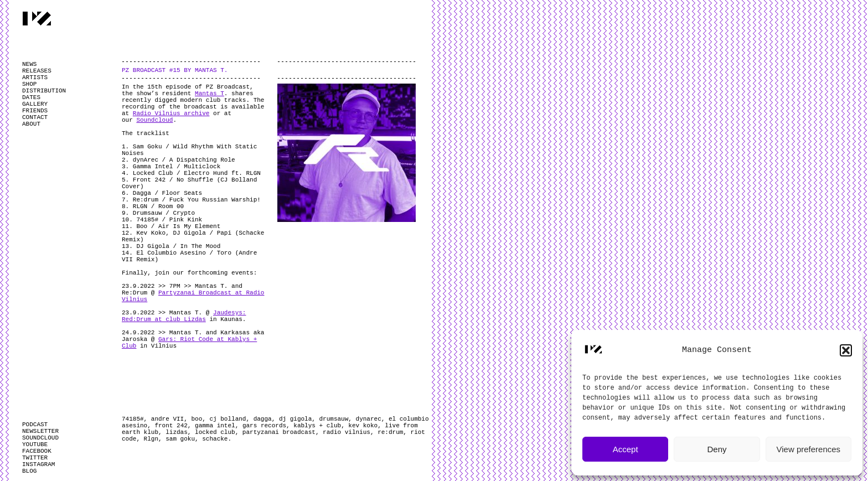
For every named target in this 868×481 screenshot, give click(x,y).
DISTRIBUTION (44, 91)
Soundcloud (154, 120)
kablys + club (317, 426)
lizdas (177, 432)
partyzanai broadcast (279, 432)
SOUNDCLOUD (40, 438)
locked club (215, 432)
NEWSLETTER (40, 431)
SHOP (29, 84)
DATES (31, 97)
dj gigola (295, 419)
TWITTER (35, 458)
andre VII (167, 419)
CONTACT (35, 117)
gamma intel (215, 426)
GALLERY (35, 104)
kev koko (363, 426)
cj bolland (228, 419)
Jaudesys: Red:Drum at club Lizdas (184, 316)
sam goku (180, 439)
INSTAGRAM (38, 464)
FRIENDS (35, 111)
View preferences (809, 449)
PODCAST (35, 425)
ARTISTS (35, 77)
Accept (626, 449)
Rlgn (151, 439)
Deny (717, 449)
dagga (263, 419)
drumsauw (334, 419)
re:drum (390, 432)
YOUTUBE (35, 444)
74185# (133, 419)
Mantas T (210, 94)
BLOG (29, 471)
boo (197, 419)
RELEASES (37, 71)
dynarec (369, 419)
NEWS (29, 64)
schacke (215, 439)
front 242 (171, 426)
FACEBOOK (37, 451)
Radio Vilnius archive (171, 113)
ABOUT (31, 124)
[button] (846, 350)
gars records (264, 426)
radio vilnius (347, 432)
